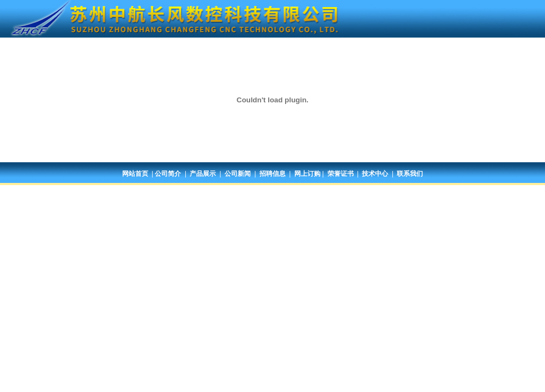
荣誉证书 (341, 174)
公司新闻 (238, 174)
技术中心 (375, 174)
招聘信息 (272, 174)
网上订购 (307, 174)
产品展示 (203, 174)
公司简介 (168, 174)
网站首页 (135, 174)
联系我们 (410, 174)
